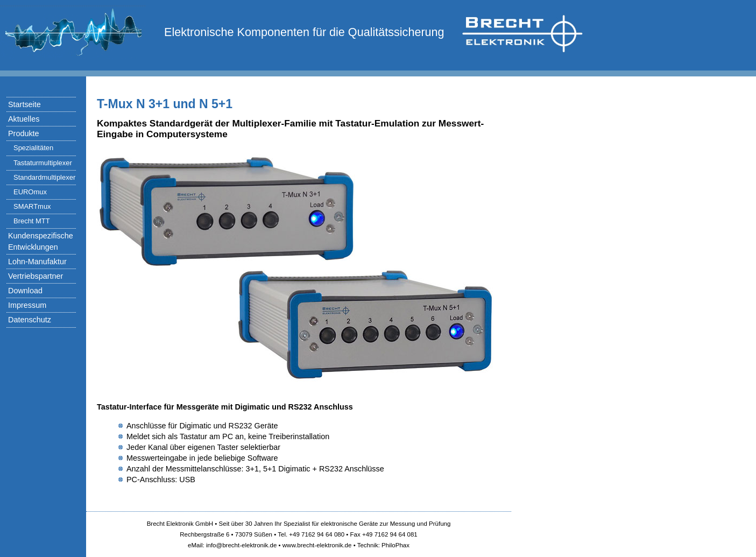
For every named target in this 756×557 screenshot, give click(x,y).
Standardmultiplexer (44, 177)
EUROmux (30, 192)
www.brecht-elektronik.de (317, 545)
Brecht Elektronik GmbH (180, 524)
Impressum (27, 305)
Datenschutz (30, 320)
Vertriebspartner (36, 276)
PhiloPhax (395, 545)
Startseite (24, 104)
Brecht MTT (32, 221)
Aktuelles (24, 119)
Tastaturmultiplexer (43, 163)
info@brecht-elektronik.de (241, 545)
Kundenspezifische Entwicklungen (41, 241)
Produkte (24, 133)
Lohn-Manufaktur (37, 262)
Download (25, 291)
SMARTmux (32, 206)
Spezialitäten (33, 148)
